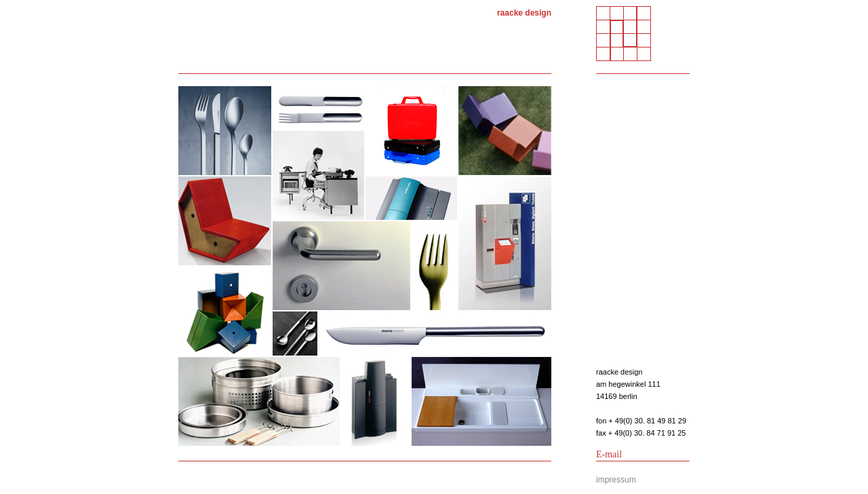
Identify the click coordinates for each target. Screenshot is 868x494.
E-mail (609, 454)
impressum (616, 480)
